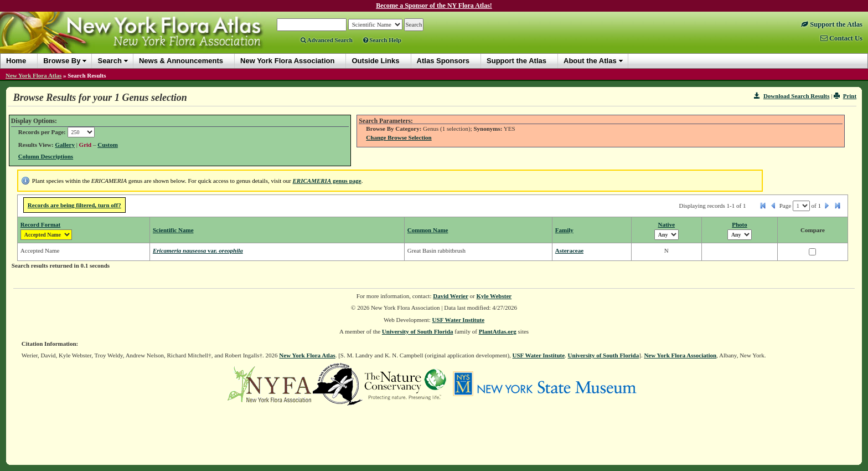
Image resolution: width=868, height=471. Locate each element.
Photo (740, 224)
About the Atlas (590, 61)
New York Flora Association (680, 355)
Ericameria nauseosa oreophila (198, 250)
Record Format (40, 224)
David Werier (451, 296)
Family (564, 230)
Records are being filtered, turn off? (74, 205)
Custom (108, 145)
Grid (86, 145)
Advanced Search (327, 40)
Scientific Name (173, 230)
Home (16, 61)
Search (109, 61)
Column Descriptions (46, 156)
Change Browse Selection (399, 137)
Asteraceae (569, 250)
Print (845, 96)
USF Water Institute (459, 320)
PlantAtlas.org (498, 331)
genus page (327, 181)
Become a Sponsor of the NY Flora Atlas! (434, 6)
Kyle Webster (494, 296)
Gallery (64, 145)
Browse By (62, 61)
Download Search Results (792, 96)
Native (667, 224)
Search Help (382, 40)
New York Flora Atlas (33, 75)
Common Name (428, 230)
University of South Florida (418, 331)
